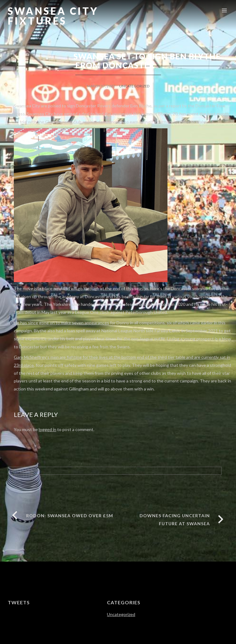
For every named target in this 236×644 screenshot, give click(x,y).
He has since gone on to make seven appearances (61, 323)
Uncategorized (134, 86)
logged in (47, 429)
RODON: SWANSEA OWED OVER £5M (70, 516)
